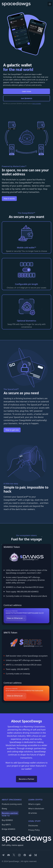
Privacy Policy (34, 830)
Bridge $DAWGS (8, 829)
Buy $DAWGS (7, 820)
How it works (9, 199)
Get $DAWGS (27, 98)
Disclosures (33, 826)
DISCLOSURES (37, 103)
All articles (33, 813)
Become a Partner (26, 779)
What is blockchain (36, 809)
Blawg (4, 809)
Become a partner (10, 813)
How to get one (12, 430)
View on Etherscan (16, 618)
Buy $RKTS (6, 825)
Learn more (27, 91)
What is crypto (34, 804)
